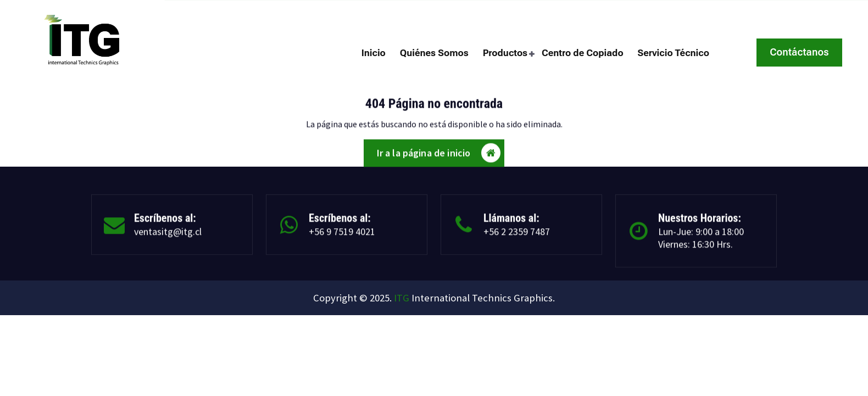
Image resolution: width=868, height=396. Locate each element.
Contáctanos (799, 52)
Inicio (374, 53)
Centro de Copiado (583, 53)
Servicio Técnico (674, 53)
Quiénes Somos (434, 53)
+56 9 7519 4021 (342, 236)
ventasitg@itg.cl (236, 11)
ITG (402, 298)
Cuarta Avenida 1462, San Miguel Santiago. (765, 11)
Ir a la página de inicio (439, 156)
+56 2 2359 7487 (334, 11)
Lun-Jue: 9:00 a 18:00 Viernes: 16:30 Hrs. (701, 242)
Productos (505, 53)
